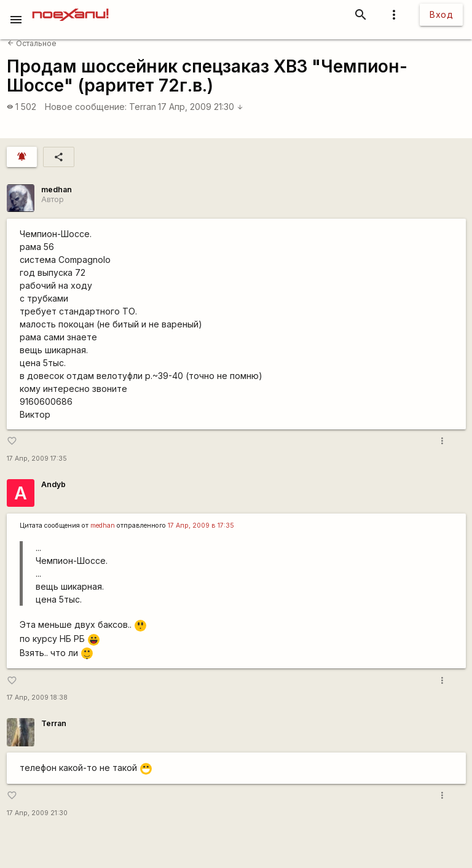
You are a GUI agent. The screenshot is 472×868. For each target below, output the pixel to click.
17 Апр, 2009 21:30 (201, 107)
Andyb (53, 484)
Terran (143, 107)
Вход (441, 14)
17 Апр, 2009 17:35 (37, 459)
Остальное (32, 43)
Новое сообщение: (86, 107)
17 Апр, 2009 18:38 (37, 698)
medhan (57, 190)
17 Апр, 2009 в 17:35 (201, 526)
